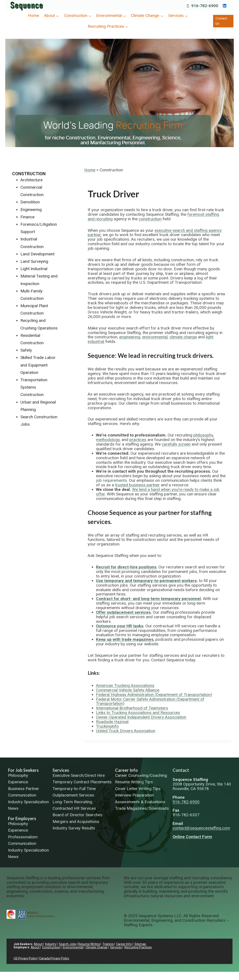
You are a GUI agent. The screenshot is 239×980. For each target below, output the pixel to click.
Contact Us (221, 21)
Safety (26, 350)
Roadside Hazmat (112, 722)
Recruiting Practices (138, 947)
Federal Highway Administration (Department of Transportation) (154, 695)
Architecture (31, 180)
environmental (155, 337)
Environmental (73, 947)
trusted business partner (137, 485)
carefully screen (176, 444)
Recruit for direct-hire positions (126, 567)
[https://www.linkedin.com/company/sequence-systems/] (224, 6)
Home (34, 15)
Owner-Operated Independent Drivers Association (141, 717)
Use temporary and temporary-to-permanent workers (146, 581)
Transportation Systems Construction (34, 387)
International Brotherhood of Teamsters (132, 708)
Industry (51, 944)
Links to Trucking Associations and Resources (138, 713)
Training (108, 944)
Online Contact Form (192, 837)
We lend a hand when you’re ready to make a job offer (158, 492)
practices (138, 440)
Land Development (37, 254)
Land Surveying (34, 261)
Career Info (126, 770)
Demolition (30, 202)
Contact (181, 770)
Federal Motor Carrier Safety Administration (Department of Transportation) (150, 701)
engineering (130, 337)
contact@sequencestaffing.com (201, 828)
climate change (183, 337)
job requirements (111, 480)
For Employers (22, 818)
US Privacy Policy (25, 958)
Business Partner (24, 789)
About (38, 944)
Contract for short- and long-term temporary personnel (148, 599)
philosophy (203, 435)
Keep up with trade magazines (125, 639)
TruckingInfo (107, 726)
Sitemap (140, 944)
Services (61, 770)
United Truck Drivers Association (126, 731)
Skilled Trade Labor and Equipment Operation (38, 365)
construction (150, 219)
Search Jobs (68, 944)
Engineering (31, 210)
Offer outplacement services (123, 612)
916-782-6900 (186, 802)
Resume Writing (89, 944)
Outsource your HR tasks (120, 626)
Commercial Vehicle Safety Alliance (128, 690)
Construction (29, 174)
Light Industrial (34, 269)
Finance (27, 217)
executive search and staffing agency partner (155, 233)
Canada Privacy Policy (54, 958)
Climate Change (96, 947)
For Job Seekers (23, 770)
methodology (108, 440)
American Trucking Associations (125, 686)
